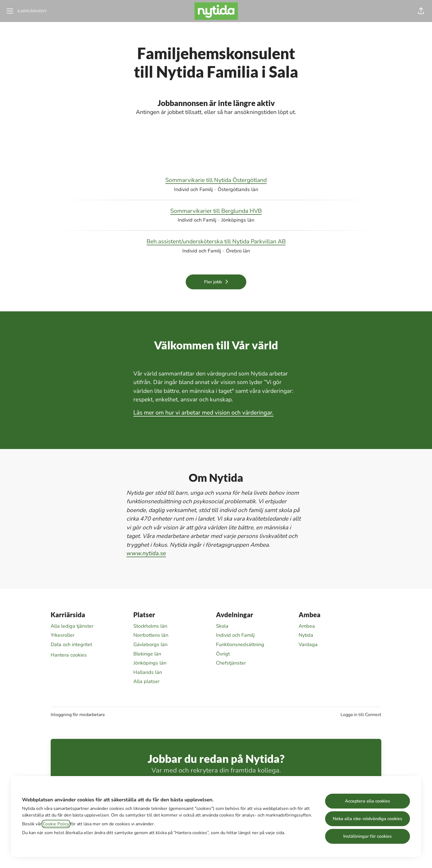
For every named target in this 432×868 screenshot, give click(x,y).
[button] (421, 11)
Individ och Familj (235, 635)
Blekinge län (147, 654)
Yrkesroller (63, 635)
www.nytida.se (146, 553)
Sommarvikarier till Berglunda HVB (216, 211)
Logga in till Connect (361, 715)
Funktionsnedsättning (240, 644)
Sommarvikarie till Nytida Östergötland (216, 180)
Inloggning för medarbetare (78, 715)
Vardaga (308, 644)
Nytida (306, 635)
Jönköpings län (150, 663)
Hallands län (148, 672)
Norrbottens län (151, 635)
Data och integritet (71, 644)
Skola (222, 626)
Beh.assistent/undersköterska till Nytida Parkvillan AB (216, 242)
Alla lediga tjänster (72, 626)
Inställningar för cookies (368, 836)
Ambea (307, 626)
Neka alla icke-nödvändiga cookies (368, 819)
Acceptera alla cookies (368, 801)
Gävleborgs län (150, 644)
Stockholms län (150, 626)
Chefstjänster (231, 663)
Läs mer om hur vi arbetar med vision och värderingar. (203, 413)
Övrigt (223, 654)
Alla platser (146, 681)
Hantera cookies (69, 655)
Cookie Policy (56, 824)
